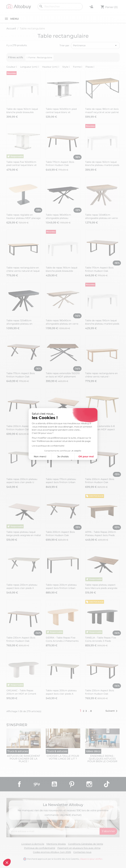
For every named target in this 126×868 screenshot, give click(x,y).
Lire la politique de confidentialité (48, 446)
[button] (7, 862)
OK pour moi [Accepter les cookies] (86, 456)
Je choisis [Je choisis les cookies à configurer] (63, 456)
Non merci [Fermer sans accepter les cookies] (40, 456)
